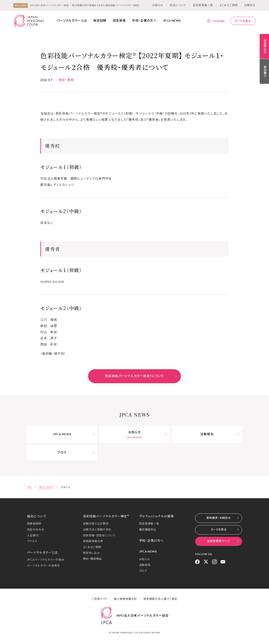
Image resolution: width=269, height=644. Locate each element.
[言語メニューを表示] (216, 21)
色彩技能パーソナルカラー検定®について (141, 376)
